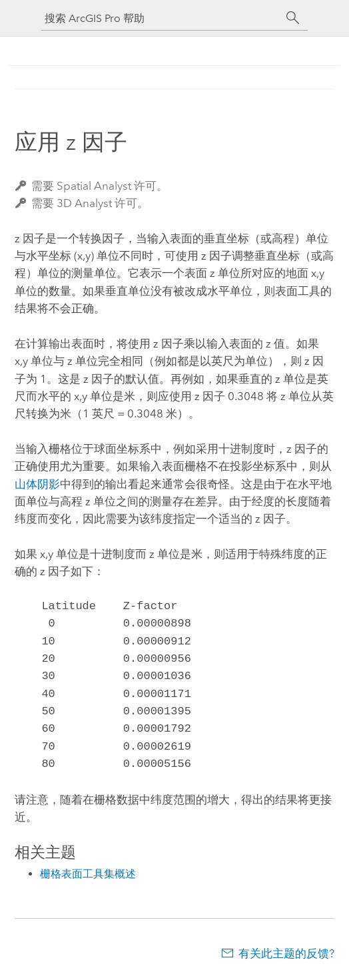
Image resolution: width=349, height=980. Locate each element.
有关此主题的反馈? (286, 953)
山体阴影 (37, 484)
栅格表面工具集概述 (88, 874)
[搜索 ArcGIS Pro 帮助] (161, 18)
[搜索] (293, 18)
